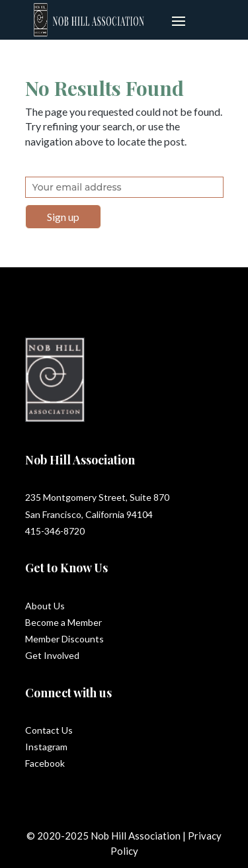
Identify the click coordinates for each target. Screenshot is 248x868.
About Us (45, 606)
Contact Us (49, 730)
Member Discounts (64, 639)
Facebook (45, 763)
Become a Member (63, 622)
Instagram (46, 747)
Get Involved (52, 655)
